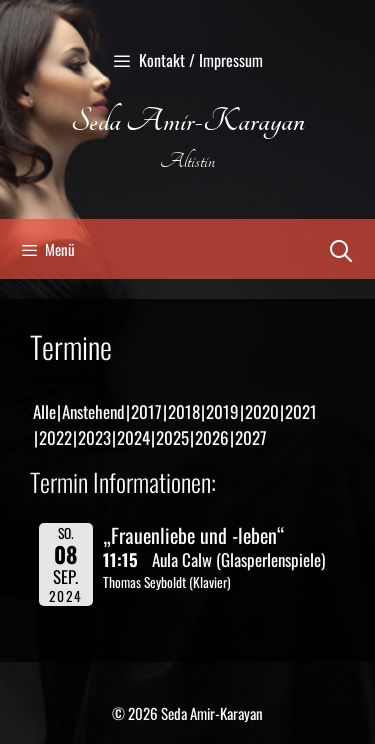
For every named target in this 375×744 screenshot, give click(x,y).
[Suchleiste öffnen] (341, 249)
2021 (301, 411)
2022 (55, 437)
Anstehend (93, 411)
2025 (172, 437)
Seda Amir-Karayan (188, 121)
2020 (262, 411)
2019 (222, 411)
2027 (251, 437)
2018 (184, 411)
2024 (133, 437)
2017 (146, 411)
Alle (44, 411)
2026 (212, 437)
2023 (94, 437)
